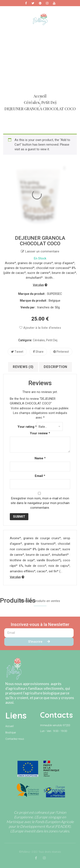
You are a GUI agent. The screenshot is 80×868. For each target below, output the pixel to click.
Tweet (17, 352)
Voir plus (38, 285)
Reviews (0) (23, 367)
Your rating (27, 427)
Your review (40, 433)
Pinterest (61, 352)
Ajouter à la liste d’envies (40, 328)
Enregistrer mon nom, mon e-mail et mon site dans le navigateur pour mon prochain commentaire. (40, 503)
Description (55, 367)
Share (38, 352)
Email (40, 476)
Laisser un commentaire (42, 251)
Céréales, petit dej (45, 340)
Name (40, 458)
